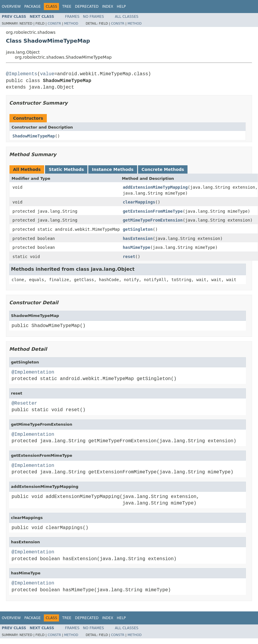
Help (121, 7)
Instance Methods (113, 169)
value (47, 74)
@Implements (22, 74)
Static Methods (66, 169)
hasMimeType (136, 247)
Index (108, 7)
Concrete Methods (163, 169)
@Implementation (33, 372)
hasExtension (138, 238)
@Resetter (24, 403)
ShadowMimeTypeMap (34, 136)
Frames (72, 17)
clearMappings (139, 202)
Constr (54, 24)
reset (129, 257)
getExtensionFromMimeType (153, 211)
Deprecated (87, 7)
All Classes (127, 17)
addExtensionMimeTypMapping (155, 187)
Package (32, 7)
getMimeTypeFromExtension (153, 220)
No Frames (93, 17)
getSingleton (138, 229)
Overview (11, 7)
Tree (67, 7)
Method (71, 24)
